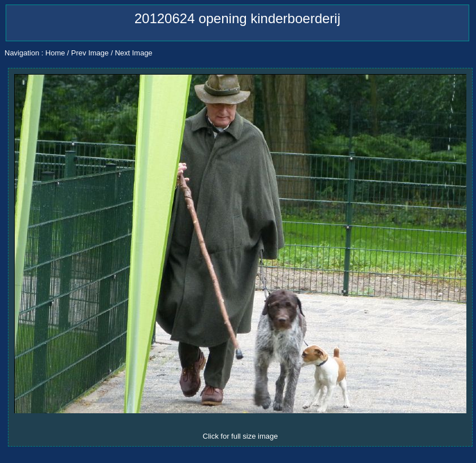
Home (55, 53)
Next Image (133, 53)
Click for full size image (241, 436)
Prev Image (90, 53)
